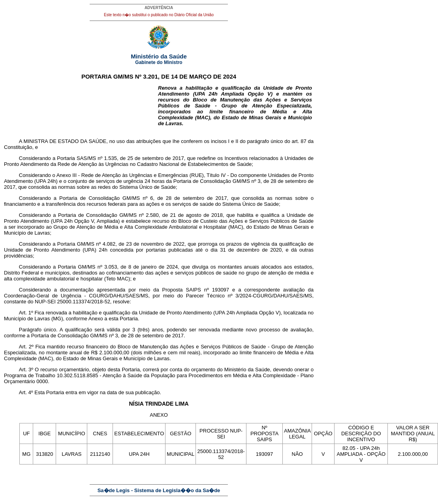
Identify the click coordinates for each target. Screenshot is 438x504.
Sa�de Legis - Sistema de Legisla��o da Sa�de (159, 490)
